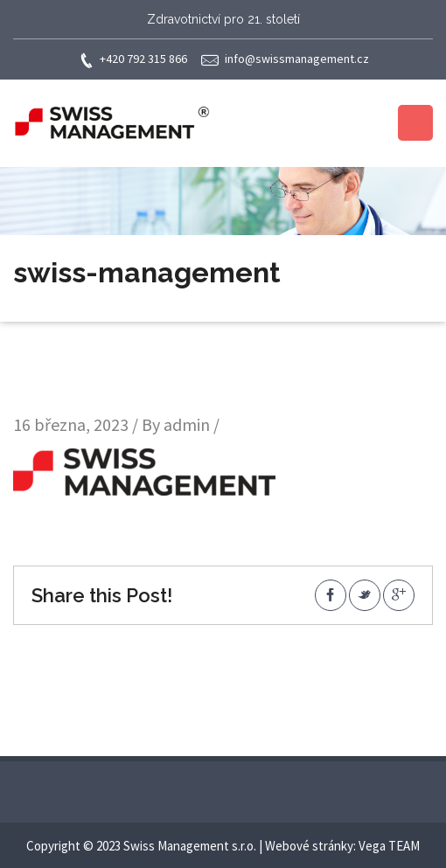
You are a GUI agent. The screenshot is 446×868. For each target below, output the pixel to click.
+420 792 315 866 (132, 60)
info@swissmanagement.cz (285, 60)
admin (187, 424)
